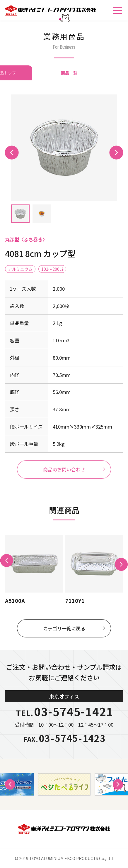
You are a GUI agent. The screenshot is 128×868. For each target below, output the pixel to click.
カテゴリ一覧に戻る (64, 628)
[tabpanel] (64, 148)
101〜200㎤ (52, 269)
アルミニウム (20, 269)
